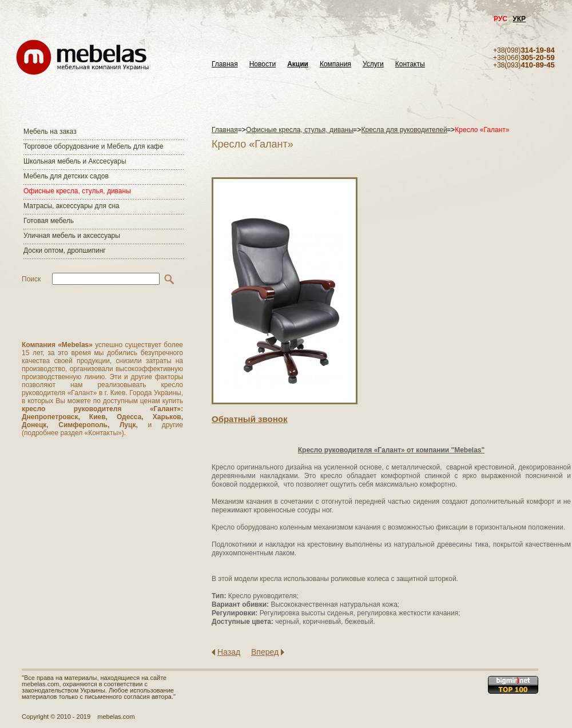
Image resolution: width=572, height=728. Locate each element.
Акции (298, 64)
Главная (225, 64)
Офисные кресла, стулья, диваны (77, 191)
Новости (263, 64)
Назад (229, 652)
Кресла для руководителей (404, 130)
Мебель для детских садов (66, 176)
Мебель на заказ (50, 132)
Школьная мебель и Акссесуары (75, 161)
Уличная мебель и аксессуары (72, 236)
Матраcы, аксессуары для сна (71, 206)
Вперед (265, 652)
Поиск (31, 279)
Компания (335, 64)
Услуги (373, 64)
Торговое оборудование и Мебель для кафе (94, 146)
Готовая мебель (49, 221)
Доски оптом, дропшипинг (65, 250)
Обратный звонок (249, 419)
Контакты (410, 64)
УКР (519, 19)
